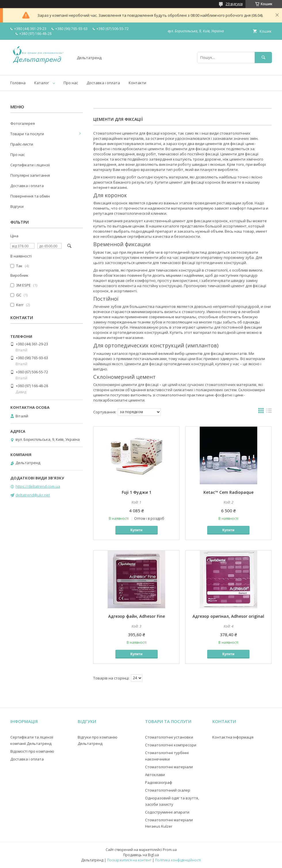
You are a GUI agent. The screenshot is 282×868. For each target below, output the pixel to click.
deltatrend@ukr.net (33, 495)
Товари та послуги (27, 134)
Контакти (137, 83)
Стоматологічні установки (169, 737)
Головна (18, 83)
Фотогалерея (23, 123)
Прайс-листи (22, 144)
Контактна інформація (233, 737)
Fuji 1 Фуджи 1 (137, 492)
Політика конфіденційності (178, 860)
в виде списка (269, 412)
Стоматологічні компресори (171, 745)
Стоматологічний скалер (168, 790)
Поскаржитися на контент (129, 860)
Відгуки (17, 206)
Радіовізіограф (159, 782)
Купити (136, 530)
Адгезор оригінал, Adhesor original (228, 616)
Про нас (71, 83)
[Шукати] (263, 58)
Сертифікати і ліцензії (30, 165)
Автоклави (155, 775)
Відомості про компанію (32, 751)
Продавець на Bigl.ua (141, 855)
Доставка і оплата (103, 83)
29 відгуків (234, 4)
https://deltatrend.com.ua (38, 486)
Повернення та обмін (30, 196)
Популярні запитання (30, 175)
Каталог (42, 83)
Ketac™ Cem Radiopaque (228, 492)
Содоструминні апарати (167, 812)
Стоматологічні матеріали (169, 767)
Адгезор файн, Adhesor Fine (137, 616)
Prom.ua (170, 850)
